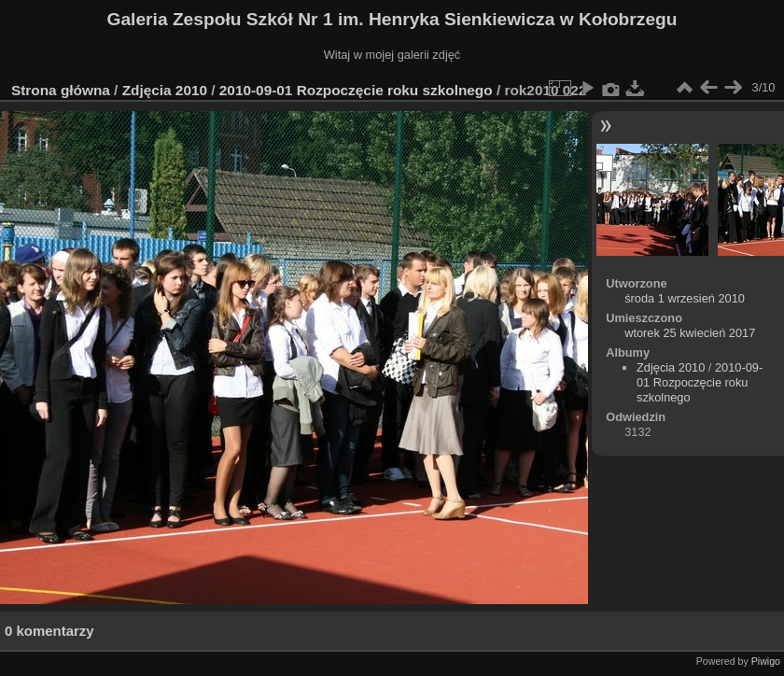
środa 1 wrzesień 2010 (685, 298)
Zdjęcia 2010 (165, 90)
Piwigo (766, 661)
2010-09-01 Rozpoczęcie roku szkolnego (356, 90)
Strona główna (61, 90)
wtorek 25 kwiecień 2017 (690, 333)
